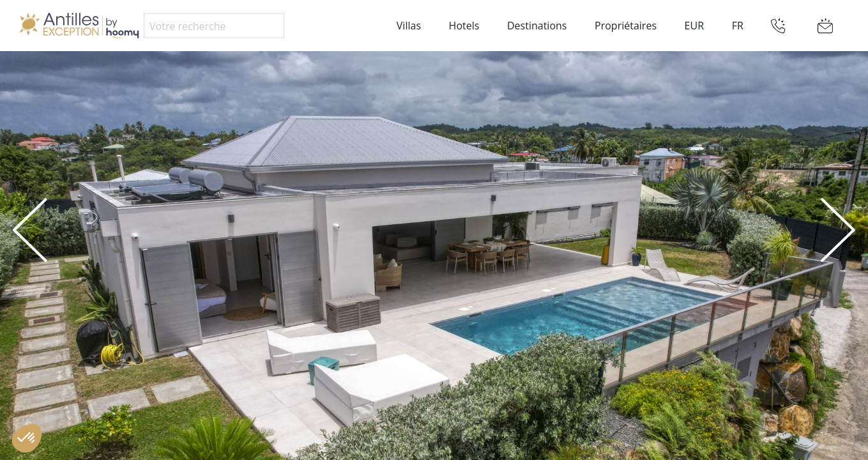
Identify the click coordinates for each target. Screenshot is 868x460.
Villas (409, 26)
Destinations (537, 26)
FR (738, 26)
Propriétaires (626, 26)
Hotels (464, 26)
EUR (694, 26)
